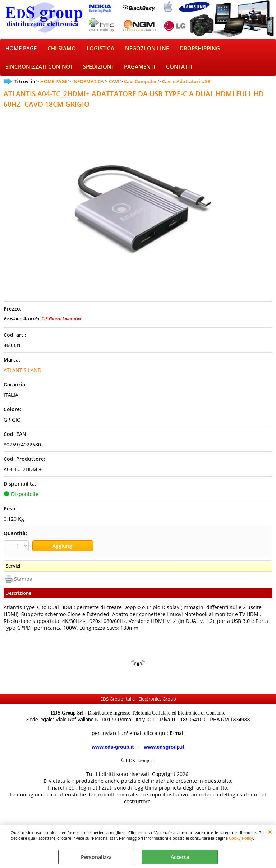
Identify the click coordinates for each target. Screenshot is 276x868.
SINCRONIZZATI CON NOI (39, 68)
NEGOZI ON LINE (147, 49)
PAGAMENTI (140, 68)
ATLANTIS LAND (22, 371)
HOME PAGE (21, 49)
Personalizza (96, 857)
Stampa (23, 580)
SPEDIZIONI (98, 68)
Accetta (180, 857)
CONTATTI (179, 68)
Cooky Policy (241, 838)
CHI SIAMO (62, 49)
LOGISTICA (100, 49)
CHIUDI (270, 832)
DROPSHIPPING (200, 49)
